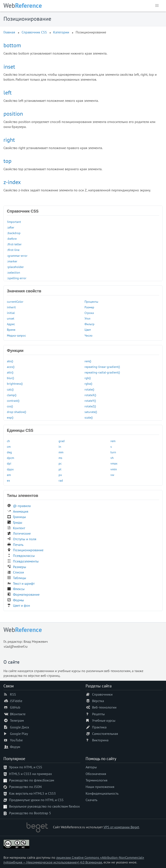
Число (89, 335)
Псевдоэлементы (26, 561)
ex (8, 480)
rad (61, 480)
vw (112, 475)
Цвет (88, 330)
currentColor (15, 302)
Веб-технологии (104, 707)
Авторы (91, 767)
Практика (99, 727)
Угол (87, 318)
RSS (13, 694)
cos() (10, 406)
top (7, 161)
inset (9, 67)
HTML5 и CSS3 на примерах (30, 774)
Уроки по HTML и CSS (26, 767)
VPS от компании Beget (121, 827)
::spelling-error (17, 278)
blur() (10, 378)
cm (9, 447)
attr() (10, 372)
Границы (19, 517)
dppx (10, 469)
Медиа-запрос (16, 335)
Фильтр (89, 324)
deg (9, 452)
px (60, 475)
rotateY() (90, 401)
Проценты (91, 302)
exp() (10, 417)
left (8, 92)
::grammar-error (17, 256)
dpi (9, 463)
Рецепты (98, 714)
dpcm (10, 458)
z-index (12, 182)
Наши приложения (100, 787)
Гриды (18, 522)
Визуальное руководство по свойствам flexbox (44, 806)
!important (14, 222)
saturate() (91, 412)
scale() (89, 417)
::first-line (13, 250)
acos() (11, 367)
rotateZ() (90, 406)
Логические (22, 533)
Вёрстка (98, 701)
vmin (114, 469)
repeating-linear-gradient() (102, 367)
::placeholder (15, 267)
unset (11, 318)
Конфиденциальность (102, 793)
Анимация (21, 511)
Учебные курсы (104, 720)
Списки (18, 572)
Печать (18, 545)
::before (12, 239)
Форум (15, 747)
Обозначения (96, 774)
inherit (11, 307)
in (60, 447)
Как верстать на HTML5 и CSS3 (32, 793)
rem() (88, 361)
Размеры (20, 567)
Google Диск (20, 727)
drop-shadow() (17, 412)
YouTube (16, 740)
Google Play (19, 734)
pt (60, 469)
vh (112, 458)
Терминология (97, 780)
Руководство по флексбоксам (32, 780)
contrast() (13, 401)
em (9, 475)
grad (62, 441)
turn (113, 452)
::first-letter (14, 244)
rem (113, 441)
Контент (19, 528)
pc (60, 463)
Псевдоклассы (24, 556)
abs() (10, 361)
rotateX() (90, 395)
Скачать (91, 800)
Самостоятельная (105, 734)
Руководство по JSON (25, 787)
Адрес (11, 324)
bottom (12, 45)
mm (61, 452)
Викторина (100, 740)
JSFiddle (16, 701)
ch (8, 441)
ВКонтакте (18, 714)
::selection (14, 272)
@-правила (22, 506)
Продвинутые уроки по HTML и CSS (36, 800)
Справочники (102, 694)
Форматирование (26, 594)
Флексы (19, 589)
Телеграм (17, 720)
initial (11, 313)
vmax (114, 463)
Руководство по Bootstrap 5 (30, 813)
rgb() (88, 378)
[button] (157, 6)
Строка (89, 313)
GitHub (15, 707)
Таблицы (20, 578)
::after (11, 227)
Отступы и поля (25, 539)
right (9, 140)
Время (11, 330)
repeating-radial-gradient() (102, 372)
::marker (12, 261)
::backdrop (14, 233)
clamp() (12, 395)
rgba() (88, 384)
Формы (18, 600)
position (13, 114)
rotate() (89, 389)
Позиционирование (28, 550)
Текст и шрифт (24, 583)
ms (60, 458)
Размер (89, 307)
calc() (10, 389)
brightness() (15, 384)
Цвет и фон (22, 605)
